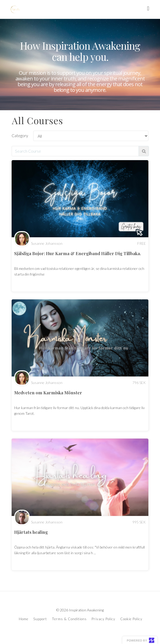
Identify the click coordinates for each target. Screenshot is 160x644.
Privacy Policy (103, 619)
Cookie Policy (131, 619)
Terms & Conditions (69, 619)
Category (20, 135)
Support (40, 619)
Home (24, 619)
